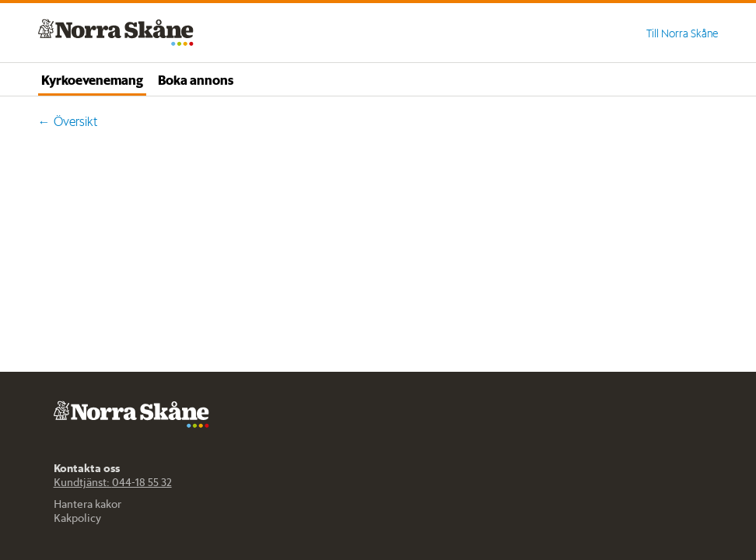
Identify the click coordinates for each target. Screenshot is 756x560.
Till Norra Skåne (682, 33)
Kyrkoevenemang (92, 79)
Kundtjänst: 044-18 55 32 (113, 482)
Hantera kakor (87, 504)
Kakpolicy (77, 518)
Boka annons (196, 79)
